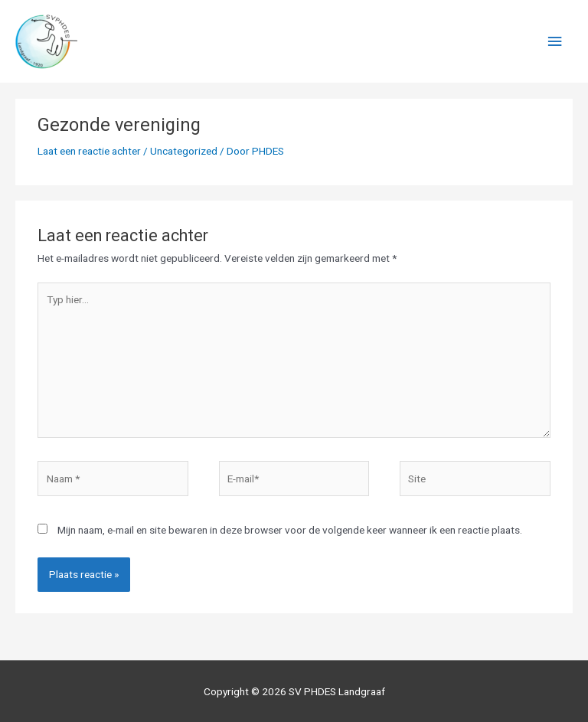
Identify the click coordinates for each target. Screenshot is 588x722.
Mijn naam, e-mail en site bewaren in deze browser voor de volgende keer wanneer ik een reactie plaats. (290, 530)
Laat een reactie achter (89, 151)
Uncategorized (184, 151)
